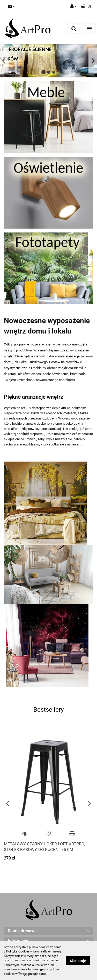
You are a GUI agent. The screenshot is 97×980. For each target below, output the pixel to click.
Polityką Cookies (18, 951)
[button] (86, 6)
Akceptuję (78, 961)
